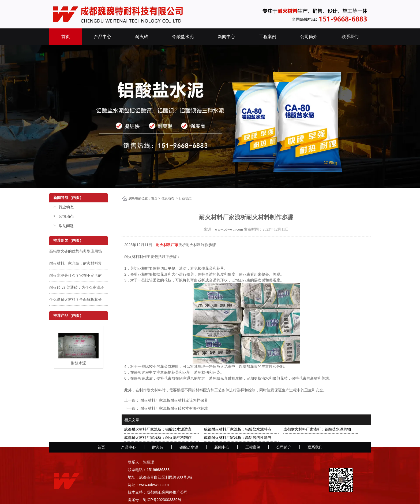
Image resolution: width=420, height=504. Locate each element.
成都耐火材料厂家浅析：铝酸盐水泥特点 (238, 429)
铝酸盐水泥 (183, 37)
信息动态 (168, 198)
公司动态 (66, 216)
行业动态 (66, 207)
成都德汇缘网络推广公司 (167, 492)
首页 (66, 37)
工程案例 (268, 37)
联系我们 (350, 37)
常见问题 (66, 226)
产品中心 (103, 37)
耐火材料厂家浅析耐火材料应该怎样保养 (174, 400)
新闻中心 (226, 37)
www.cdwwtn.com (229, 229)
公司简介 (309, 37)
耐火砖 (142, 37)
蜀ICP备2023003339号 (162, 500)
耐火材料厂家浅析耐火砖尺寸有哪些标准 (174, 408)
